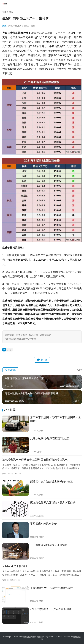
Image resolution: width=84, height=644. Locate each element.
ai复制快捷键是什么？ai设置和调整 (51, 609)
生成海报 (10, 370)
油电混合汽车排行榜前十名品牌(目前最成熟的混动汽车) (35, 460)
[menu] (79, 4)
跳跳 (4, 26)
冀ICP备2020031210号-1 (52, 637)
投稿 (33, 26)
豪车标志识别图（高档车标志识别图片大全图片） (56, 419)
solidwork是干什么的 (15, 566)
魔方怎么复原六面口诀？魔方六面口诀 (53, 503)
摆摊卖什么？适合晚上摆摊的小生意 (51, 481)
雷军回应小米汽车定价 (43, 524)
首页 (4, 12)
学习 (9, 350)
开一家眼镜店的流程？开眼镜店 (49, 545)
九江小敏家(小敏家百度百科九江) (50, 438)
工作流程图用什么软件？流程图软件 (51, 588)
